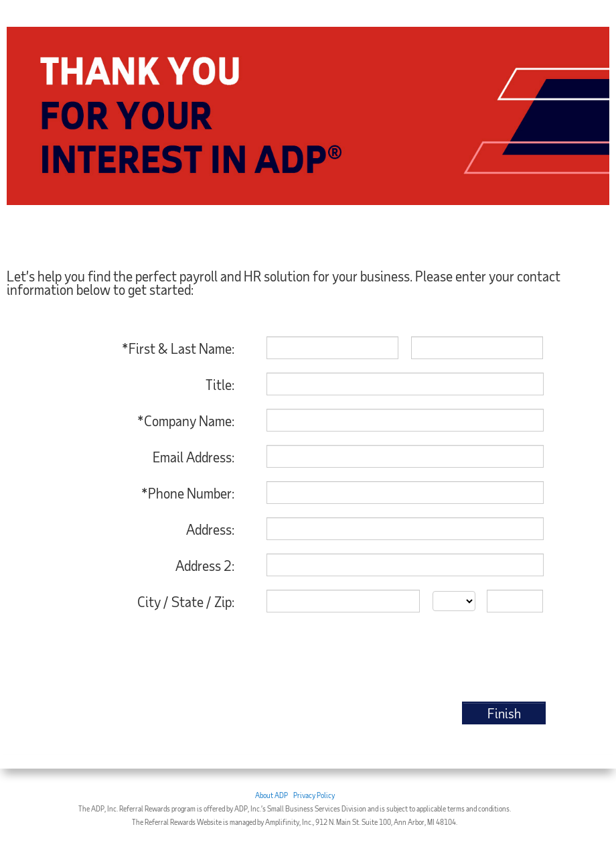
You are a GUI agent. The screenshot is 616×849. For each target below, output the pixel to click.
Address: (210, 529)
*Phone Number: (188, 493)
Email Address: (194, 457)
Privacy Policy (314, 795)
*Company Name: (186, 421)
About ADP (272, 795)
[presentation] (444, 659)
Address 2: (205, 566)
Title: (220, 385)
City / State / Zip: (186, 602)
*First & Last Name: (178, 348)
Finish (504, 713)
